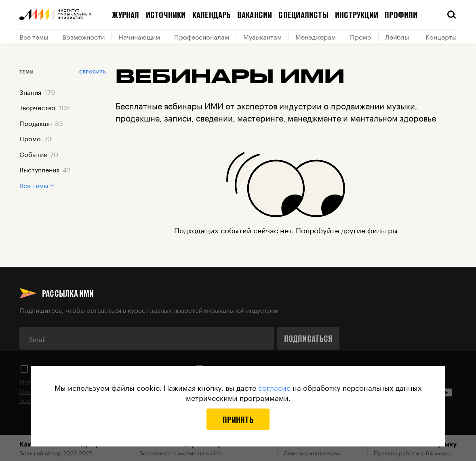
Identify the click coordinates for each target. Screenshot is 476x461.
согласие (274, 387)
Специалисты (303, 15)
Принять (238, 419)
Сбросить (93, 72)
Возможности (83, 36)
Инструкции (357, 15)
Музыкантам (262, 36)
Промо (361, 36)
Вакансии (255, 15)
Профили (401, 15)
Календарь (212, 15)
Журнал (125, 15)
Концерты (441, 36)
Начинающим (139, 36)
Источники (166, 15)
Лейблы (397, 36)
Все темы (34, 36)
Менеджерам (316, 36)
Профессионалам (202, 36)
